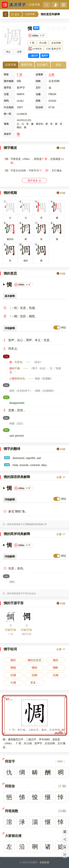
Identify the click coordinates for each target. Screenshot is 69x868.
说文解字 (43, 65)
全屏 (19, 52)
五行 (38, 88)
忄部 (20, 74)
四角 (38, 101)
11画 (52, 74)
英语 (7, 458)
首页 (15, 14)
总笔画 (39, 74)
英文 (7, 397)
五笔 (6, 94)
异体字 (7, 134)
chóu (60, 761)
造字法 (7, 88)
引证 (7, 356)
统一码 (7, 114)
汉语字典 (34, 5)
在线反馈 (44, 862)
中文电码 (9, 107)
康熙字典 (26, 65)
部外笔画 (9, 81)
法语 (7, 465)
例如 (7, 385)
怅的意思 (34, 660)
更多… (34, 683)
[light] (55, 5)
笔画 (6, 124)
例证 (64, 327)
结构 (38, 81)
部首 (6, 74)
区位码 (39, 107)
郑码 (6, 101)
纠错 (61, 148)
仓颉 (38, 94)
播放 (8, 52)
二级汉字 (34, 56)
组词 (59, 65)
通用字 (45, 56)
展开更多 (35, 180)
